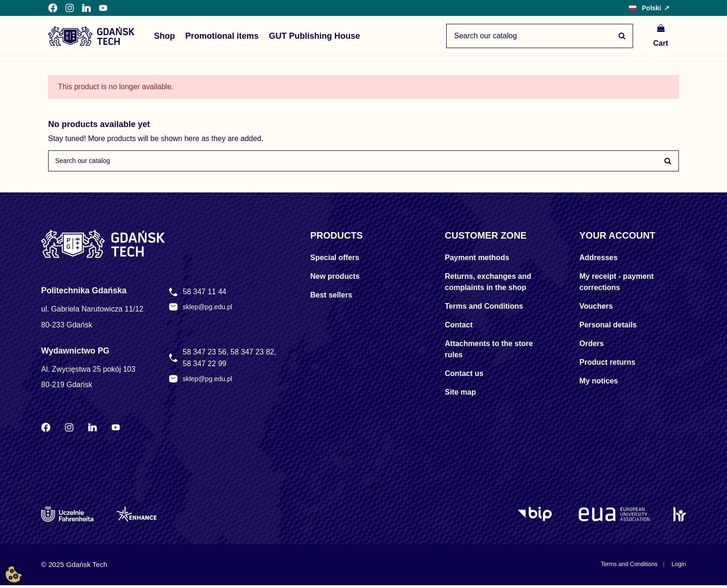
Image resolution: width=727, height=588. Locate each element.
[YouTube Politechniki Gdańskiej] (103, 8)
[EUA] (614, 517)
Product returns (607, 365)
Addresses (599, 261)
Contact (459, 328)
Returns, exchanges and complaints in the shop (488, 285)
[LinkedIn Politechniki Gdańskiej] (86, 8)
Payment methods (477, 261)
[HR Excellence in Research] (680, 517)
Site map (460, 395)
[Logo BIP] (536, 517)
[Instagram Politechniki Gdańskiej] (70, 8)
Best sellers (331, 298)
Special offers (335, 261)
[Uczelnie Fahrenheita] (67, 517)
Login (677, 567)
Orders (592, 347)
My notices (599, 384)
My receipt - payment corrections (617, 285)
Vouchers (596, 309)
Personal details (608, 328)
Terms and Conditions (484, 309)
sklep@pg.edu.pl (210, 310)
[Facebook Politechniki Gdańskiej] (53, 8)
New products (335, 280)
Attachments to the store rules (489, 352)
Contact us (464, 377)
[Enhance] (137, 517)
